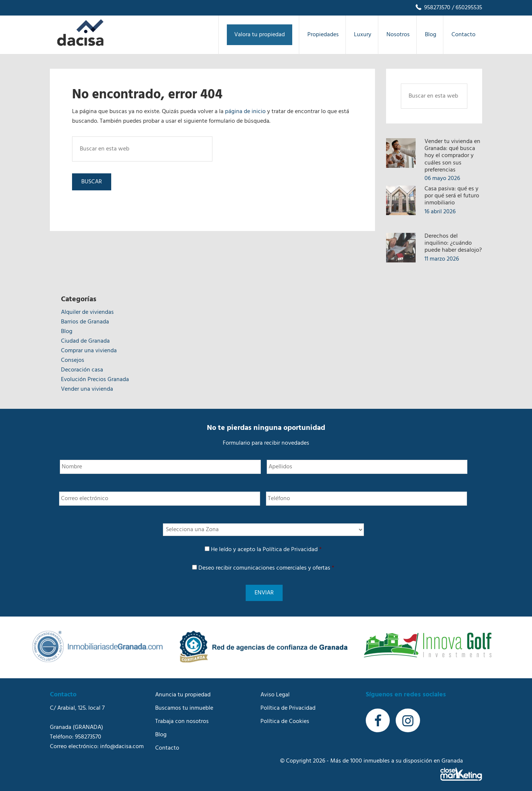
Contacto (167, 744)
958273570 (432, 8)
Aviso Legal (275, 690)
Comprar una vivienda (89, 351)
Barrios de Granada (85, 322)
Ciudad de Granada (85, 341)
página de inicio (245, 112)
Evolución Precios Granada (95, 380)
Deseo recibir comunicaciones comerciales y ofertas (266, 568)
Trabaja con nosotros (182, 717)
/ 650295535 (466, 8)
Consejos (73, 360)
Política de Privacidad (290, 550)
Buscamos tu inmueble (184, 704)
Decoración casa (82, 370)
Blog (67, 332)
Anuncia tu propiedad (183, 690)
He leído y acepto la (266, 550)
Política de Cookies (285, 717)
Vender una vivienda (87, 389)
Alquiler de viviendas (87, 312)
